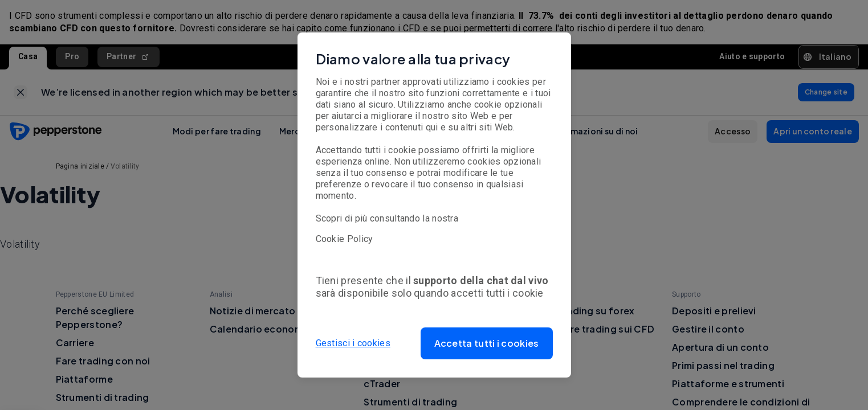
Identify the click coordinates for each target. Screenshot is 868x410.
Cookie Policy (345, 239)
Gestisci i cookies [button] (353, 343)
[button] (487, 343)
